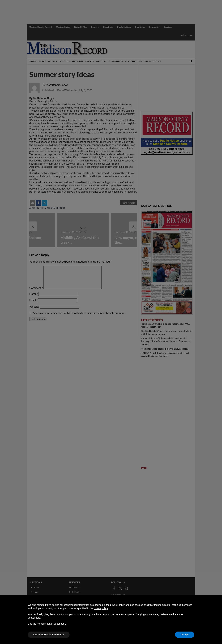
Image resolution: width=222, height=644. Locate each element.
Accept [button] (185, 634)
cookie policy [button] (101, 608)
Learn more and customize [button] (49, 634)
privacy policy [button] (117, 605)
